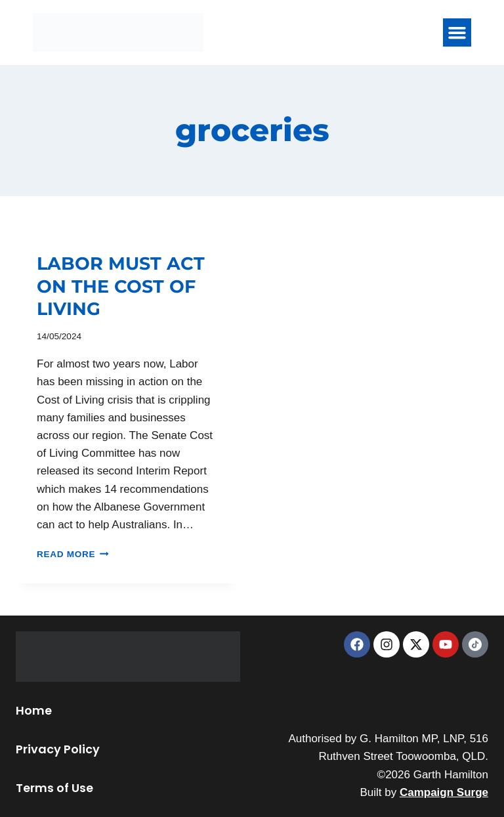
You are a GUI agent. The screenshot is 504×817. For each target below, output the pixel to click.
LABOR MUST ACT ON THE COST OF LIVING (121, 286)
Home (34, 710)
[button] (457, 33)
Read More (73, 554)
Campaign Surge (444, 792)
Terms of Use (54, 788)
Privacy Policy (58, 749)
